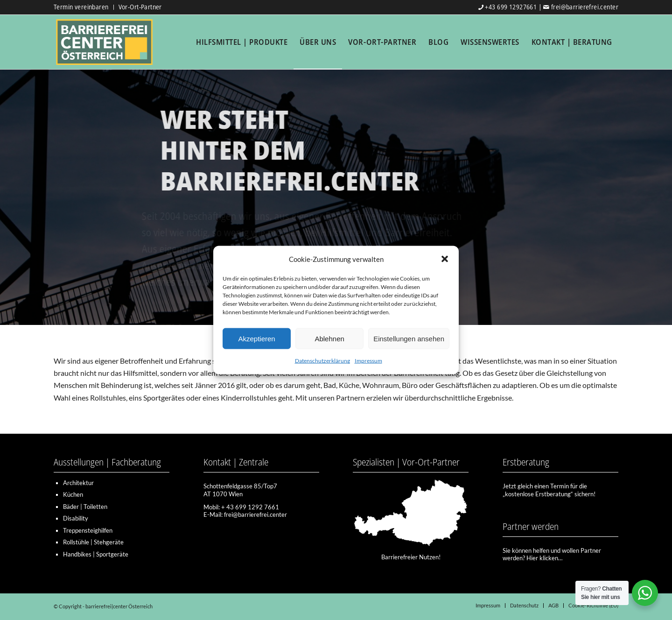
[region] (336, 197)
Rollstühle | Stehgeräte (93, 542)
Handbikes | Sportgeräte (96, 554)
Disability (76, 518)
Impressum (368, 361)
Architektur (78, 483)
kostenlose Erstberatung (538, 494)
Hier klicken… (544, 558)
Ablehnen (329, 339)
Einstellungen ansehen (409, 339)
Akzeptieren (256, 339)
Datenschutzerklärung (322, 361)
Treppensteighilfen (88, 530)
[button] (445, 259)
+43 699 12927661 (511, 7)
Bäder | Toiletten (85, 507)
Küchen (73, 494)
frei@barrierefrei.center (585, 7)
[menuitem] (84, 7)
